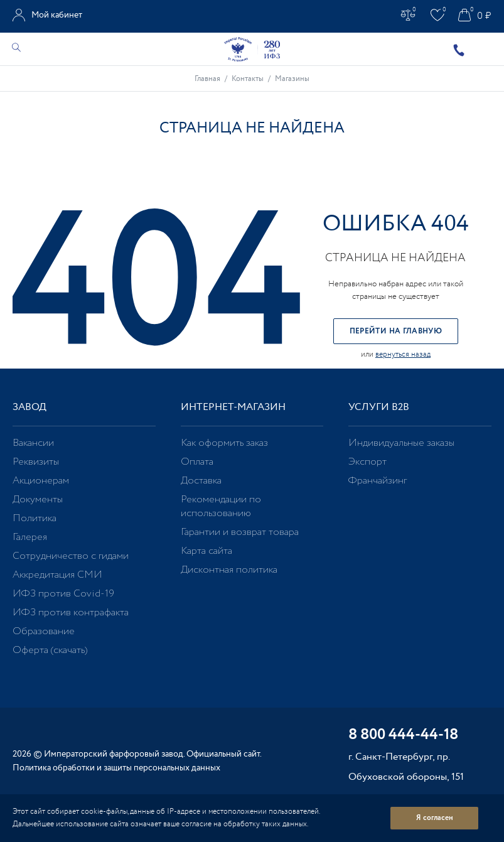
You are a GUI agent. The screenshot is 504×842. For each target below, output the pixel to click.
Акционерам (41, 481)
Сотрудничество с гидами (71, 556)
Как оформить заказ (224, 443)
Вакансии (33, 443)
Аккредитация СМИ (57, 575)
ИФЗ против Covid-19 (63, 594)
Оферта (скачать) (50, 650)
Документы (38, 499)
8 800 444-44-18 (403, 736)
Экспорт (367, 462)
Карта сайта (206, 551)
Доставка (201, 481)
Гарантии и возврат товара (240, 532)
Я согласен (435, 818)
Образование (44, 631)
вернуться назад (403, 354)
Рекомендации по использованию (221, 506)
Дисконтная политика (229, 570)
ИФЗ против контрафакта (71, 613)
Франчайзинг (378, 481)
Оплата (197, 462)
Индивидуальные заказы (401, 443)
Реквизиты (36, 462)
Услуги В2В (379, 407)
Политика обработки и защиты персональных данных (116, 768)
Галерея (30, 537)
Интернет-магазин (233, 407)
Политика (35, 518)
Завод (29, 407)
